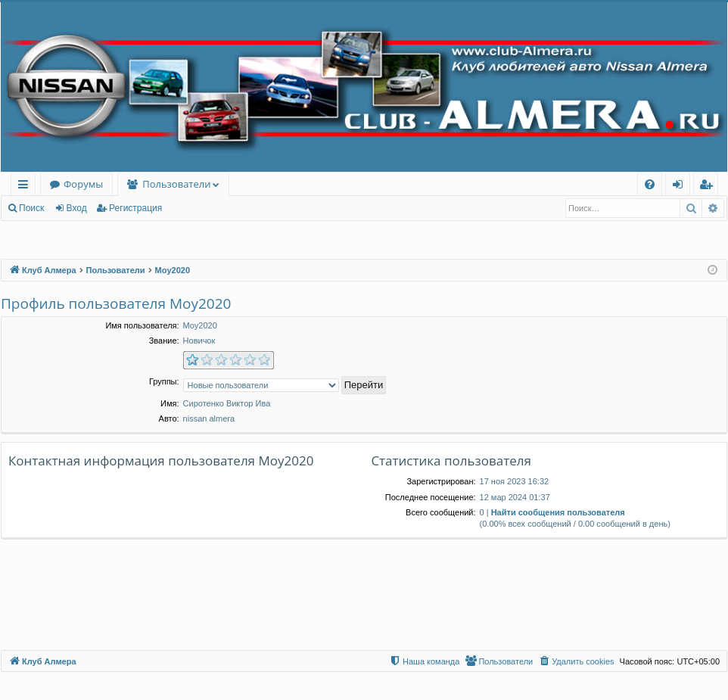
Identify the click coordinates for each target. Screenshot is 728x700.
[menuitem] (650, 184)
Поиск (31, 208)
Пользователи (176, 184)
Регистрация (135, 208)
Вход (77, 208)
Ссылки (26, 187)
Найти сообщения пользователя (558, 512)
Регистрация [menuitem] (709, 187)
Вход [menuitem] (681, 187)
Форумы (83, 184)
